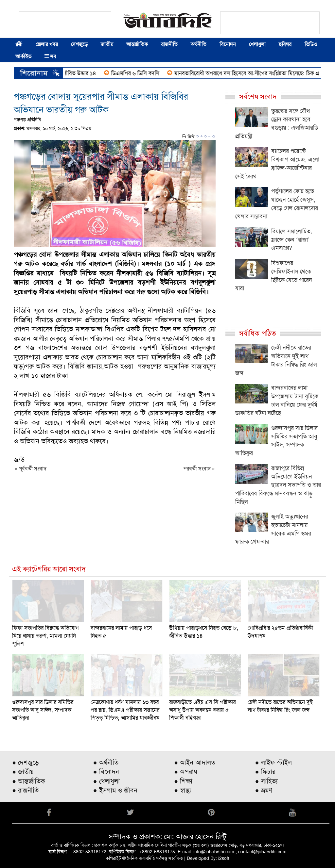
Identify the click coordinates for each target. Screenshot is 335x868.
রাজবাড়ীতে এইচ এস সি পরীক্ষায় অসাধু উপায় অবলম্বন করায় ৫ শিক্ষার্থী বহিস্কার (203, 710)
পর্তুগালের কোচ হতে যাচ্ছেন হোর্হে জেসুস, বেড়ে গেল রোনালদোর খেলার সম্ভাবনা (277, 204)
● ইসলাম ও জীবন (115, 790)
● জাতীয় (23, 772)
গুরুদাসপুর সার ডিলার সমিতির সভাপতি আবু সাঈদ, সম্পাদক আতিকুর (276, 441)
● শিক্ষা (183, 781)
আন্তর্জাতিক (137, 44)
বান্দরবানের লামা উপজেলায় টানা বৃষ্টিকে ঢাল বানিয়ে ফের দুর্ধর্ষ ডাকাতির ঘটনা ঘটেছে (277, 400)
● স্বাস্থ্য (183, 790)
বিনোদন (228, 44)
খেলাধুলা (257, 44)
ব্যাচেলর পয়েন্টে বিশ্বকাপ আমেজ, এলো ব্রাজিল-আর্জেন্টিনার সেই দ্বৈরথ (277, 164)
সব (50, 56)
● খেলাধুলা (106, 781)
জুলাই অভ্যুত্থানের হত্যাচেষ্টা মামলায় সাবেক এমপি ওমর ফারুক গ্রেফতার (273, 529)
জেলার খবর (47, 44)
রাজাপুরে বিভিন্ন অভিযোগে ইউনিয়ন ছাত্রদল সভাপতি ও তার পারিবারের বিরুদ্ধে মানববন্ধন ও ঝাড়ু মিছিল (278, 485)
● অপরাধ (186, 772)
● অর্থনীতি (106, 762)
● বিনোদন (106, 772)
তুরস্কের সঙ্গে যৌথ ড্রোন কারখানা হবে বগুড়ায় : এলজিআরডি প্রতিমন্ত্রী (277, 124)
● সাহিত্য (266, 781)
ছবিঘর (285, 44)
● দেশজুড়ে (26, 762)
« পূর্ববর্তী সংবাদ (30, 469)
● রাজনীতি (25, 790)
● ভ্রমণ (264, 790)
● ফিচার (265, 772)
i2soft (224, 858)
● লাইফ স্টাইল (273, 762)
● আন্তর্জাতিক (29, 781)
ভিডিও (311, 44)
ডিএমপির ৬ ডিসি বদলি (140, 73)
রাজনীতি (169, 44)
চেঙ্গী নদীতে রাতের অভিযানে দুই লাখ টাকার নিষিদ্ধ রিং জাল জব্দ (276, 360)
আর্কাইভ (23, 56)
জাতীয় (107, 44)
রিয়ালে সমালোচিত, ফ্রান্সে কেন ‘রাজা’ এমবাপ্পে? (292, 240)
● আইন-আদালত (195, 762)
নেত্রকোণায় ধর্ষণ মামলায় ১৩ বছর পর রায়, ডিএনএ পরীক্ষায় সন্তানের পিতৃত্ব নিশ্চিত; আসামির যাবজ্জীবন (125, 710)
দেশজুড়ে (79, 44)
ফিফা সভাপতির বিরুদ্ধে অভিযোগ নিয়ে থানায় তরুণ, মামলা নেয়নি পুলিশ (45, 636)
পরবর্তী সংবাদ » (199, 469)
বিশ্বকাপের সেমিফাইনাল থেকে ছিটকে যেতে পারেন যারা (274, 276)
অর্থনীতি (199, 44)
